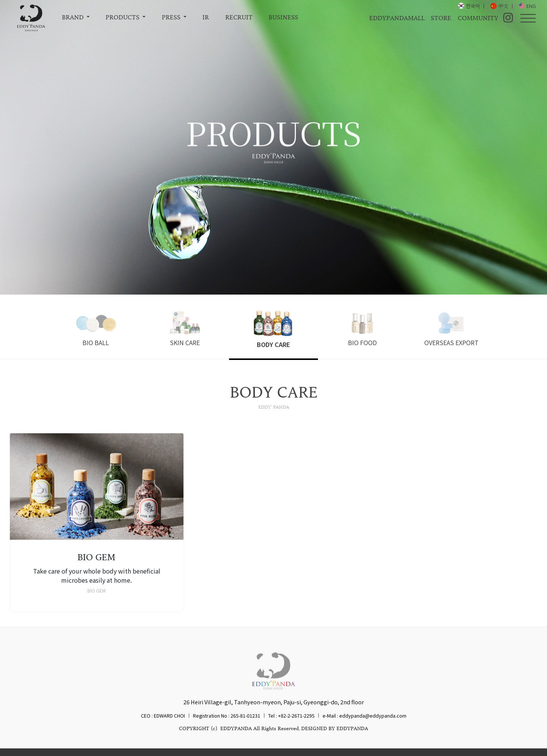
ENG (531, 6)
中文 (503, 6)
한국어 (473, 6)
